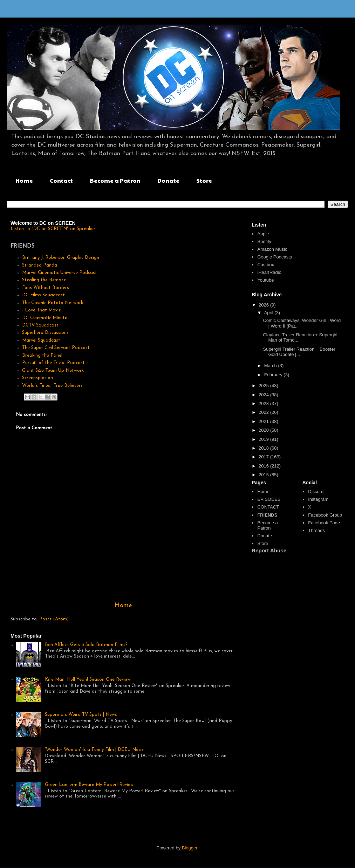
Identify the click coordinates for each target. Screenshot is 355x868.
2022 (264, 412)
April (269, 313)
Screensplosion (37, 378)
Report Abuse (269, 550)
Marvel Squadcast (41, 340)
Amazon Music (272, 249)
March (271, 366)
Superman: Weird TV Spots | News (81, 715)
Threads (316, 530)
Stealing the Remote (44, 280)
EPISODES (269, 499)
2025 (264, 386)
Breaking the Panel (42, 355)
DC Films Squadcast (43, 295)
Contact (61, 180)
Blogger (190, 848)
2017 (264, 457)
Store (204, 180)
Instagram (318, 499)
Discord (316, 492)
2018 (264, 448)
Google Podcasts (275, 257)
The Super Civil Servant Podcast (56, 348)
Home (24, 180)
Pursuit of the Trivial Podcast (53, 363)
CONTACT (268, 507)
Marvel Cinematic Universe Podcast (60, 273)
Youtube (265, 280)
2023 (264, 403)
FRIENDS (267, 515)
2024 (264, 395)
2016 (264, 466)
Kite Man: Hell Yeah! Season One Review (88, 679)
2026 (264, 305)
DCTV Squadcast (40, 325)
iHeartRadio (269, 272)
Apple (263, 234)
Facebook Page (324, 523)
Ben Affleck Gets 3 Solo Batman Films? (86, 645)
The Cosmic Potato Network (53, 303)
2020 (264, 430)
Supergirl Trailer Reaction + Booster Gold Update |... (299, 352)
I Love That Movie (42, 310)
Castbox (266, 265)
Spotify (264, 241)
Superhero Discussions (45, 333)
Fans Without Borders (46, 288)
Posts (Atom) (54, 619)
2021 (264, 421)
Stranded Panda (40, 265)
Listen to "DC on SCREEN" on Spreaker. (53, 229)
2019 (264, 439)
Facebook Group (325, 515)
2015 (264, 475)
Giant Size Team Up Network (53, 371)
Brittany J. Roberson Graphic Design (61, 258)
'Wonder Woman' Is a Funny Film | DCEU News (94, 750)
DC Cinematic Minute (45, 318)
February (274, 375)
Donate (168, 180)
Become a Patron (115, 180)
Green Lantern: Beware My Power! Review (89, 785)
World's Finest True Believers (52, 386)
